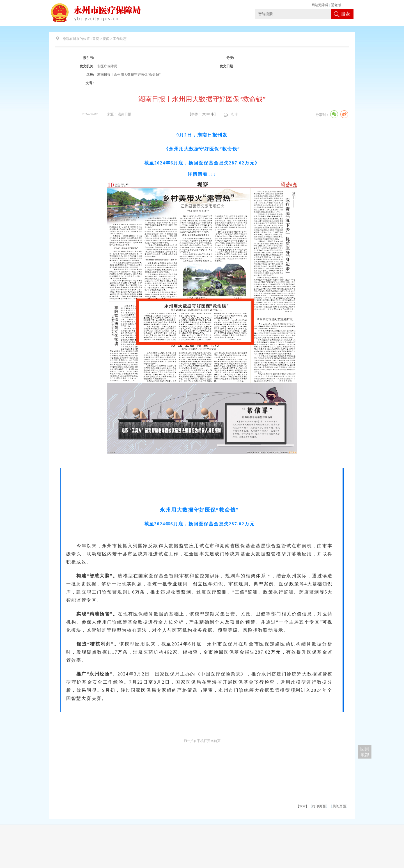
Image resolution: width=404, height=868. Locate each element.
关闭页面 (339, 806)
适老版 (336, 5)
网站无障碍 (320, 5)
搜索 (345, 14)
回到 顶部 (365, 752)
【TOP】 (302, 806)
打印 (235, 114)
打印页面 (319, 806)
